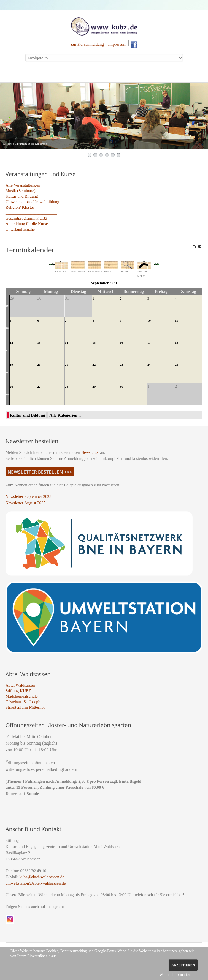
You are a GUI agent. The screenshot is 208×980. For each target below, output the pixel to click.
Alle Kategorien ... (65, 415)
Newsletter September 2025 (29, 496)
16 (121, 343)
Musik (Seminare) (21, 191)
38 (7, 372)
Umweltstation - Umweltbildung (32, 202)
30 (121, 387)
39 (7, 395)
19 (11, 365)
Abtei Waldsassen (20, 685)
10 (149, 321)
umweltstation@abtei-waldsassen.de (36, 883)
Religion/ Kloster (20, 207)
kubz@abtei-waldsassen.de (42, 877)
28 (66, 387)
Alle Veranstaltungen (23, 185)
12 (11, 343)
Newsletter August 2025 (25, 503)
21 (66, 365)
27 (39, 387)
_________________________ (31, 213)
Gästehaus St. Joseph (23, 702)
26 (11, 387)
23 (121, 365)
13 (39, 343)
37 (7, 350)
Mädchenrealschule (22, 696)
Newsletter (90, 452)
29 (94, 387)
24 (149, 365)
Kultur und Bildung (22, 196)
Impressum (117, 44)
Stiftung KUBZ (18, 691)
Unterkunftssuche (20, 229)
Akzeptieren (183, 965)
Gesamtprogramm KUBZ (27, 218)
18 (177, 343)
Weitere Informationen (177, 975)
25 (177, 365)
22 (94, 365)
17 (149, 343)
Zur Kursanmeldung (87, 44)
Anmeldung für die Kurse (27, 224)
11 (176, 321)
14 (66, 343)
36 (7, 328)
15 (94, 343)
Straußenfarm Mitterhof (25, 707)
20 (39, 365)
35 (7, 306)
